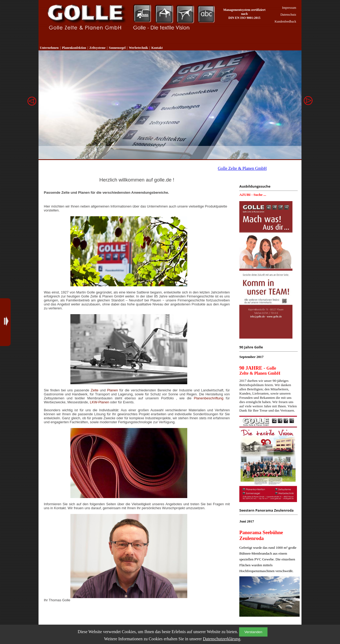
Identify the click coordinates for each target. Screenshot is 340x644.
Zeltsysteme (164, 14)
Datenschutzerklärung (222, 639)
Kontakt (157, 48)
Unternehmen (49, 48)
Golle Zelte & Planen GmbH (242, 168)
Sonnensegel (185, 14)
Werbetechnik (207, 14)
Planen (112, 390)
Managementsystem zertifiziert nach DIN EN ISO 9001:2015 (245, 14)
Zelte (95, 390)
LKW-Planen (100, 402)
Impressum (289, 8)
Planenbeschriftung (210, 398)
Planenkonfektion (142, 14)
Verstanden (253, 632)
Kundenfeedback (285, 21)
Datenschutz (288, 15)
